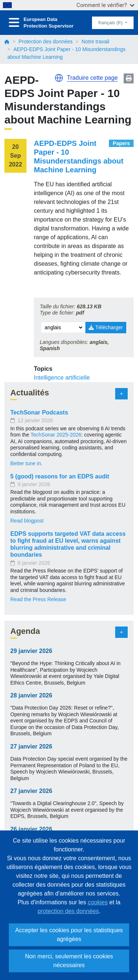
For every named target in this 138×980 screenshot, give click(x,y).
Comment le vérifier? (105, 5)
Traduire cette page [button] (92, 78)
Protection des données (45, 42)
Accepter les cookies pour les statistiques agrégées (69, 935)
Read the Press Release (38, 599)
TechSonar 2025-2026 (56, 435)
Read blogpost (27, 521)
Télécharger (106, 327)
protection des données (68, 911)
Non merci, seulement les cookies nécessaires (69, 961)
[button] (59, 78)
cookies (98, 902)
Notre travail (95, 42)
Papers (121, 143)
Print (129, 78)
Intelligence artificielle (62, 378)
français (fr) (111, 23)
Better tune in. (26, 463)
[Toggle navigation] (14, 23)
